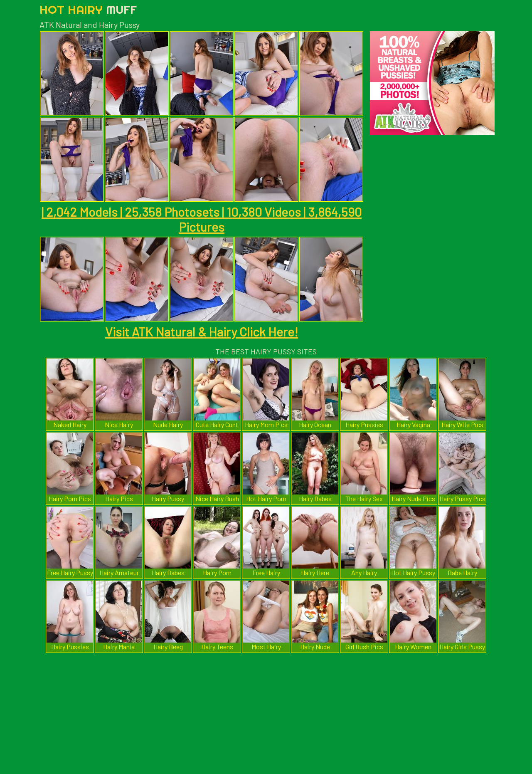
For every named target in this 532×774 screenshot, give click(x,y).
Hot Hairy (88, 9)
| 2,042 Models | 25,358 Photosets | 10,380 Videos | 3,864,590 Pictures (202, 219)
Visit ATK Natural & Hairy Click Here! (202, 331)
